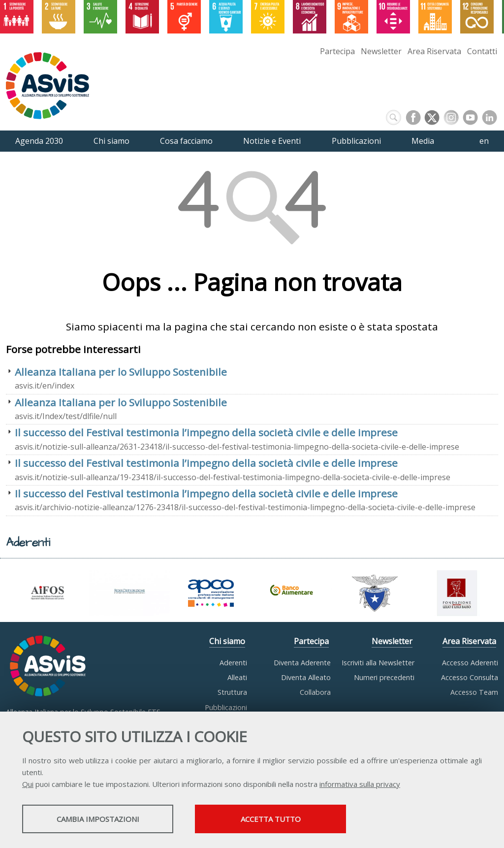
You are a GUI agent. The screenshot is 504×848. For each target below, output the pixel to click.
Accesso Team (474, 692)
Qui (28, 784)
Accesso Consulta (470, 677)
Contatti (482, 51)
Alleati (237, 677)
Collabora (315, 692)
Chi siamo (227, 641)
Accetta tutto (277, 819)
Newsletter (381, 51)
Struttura (232, 692)
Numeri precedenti (384, 677)
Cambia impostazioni (100, 819)
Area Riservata (434, 51)
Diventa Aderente (302, 663)
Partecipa (337, 51)
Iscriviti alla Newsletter (378, 663)
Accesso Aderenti (470, 663)
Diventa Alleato (306, 677)
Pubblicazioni (226, 707)
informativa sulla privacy (360, 784)
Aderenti (233, 663)
